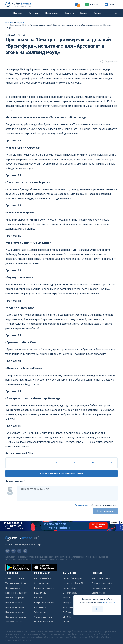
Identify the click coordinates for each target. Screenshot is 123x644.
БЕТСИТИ (67, 617)
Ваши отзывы (40, 593)
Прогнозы (18, 13)
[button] (77, 4)
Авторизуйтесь (82, 505)
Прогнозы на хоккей (15, 607)
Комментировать (105, 511)
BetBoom (67, 612)
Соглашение (40, 607)
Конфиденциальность (44, 603)
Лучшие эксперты (42, 583)
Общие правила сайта (102, 583)
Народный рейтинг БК (73, 583)
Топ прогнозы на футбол (16, 583)
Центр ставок (52, 13)
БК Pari (66, 622)
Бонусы (84, 13)
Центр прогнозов (13, 588)
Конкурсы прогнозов (15, 578)
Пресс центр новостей (44, 588)
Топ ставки (34, 13)
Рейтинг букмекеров (72, 578)
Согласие (39, 598)
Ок (97, 609)
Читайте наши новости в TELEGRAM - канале (61, 473)
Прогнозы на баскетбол (16, 617)
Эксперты (69, 13)
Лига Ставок (69, 607)
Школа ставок (98, 593)
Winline (66, 598)
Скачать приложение (44, 617)
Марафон (67, 603)
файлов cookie (108, 602)
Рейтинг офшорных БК (73, 588)
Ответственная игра (43, 622)
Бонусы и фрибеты (43, 578)
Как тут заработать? (101, 578)
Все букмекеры (70, 593)
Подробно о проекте (101, 588)
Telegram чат (40, 612)
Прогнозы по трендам (15, 598)
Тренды (97, 13)
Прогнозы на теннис (15, 612)
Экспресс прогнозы (14, 622)
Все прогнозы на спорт (16, 593)
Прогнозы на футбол (15, 603)
